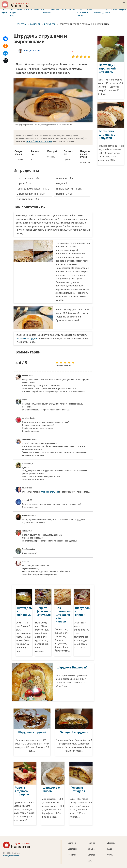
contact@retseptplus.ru (11, 856)
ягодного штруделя (50, 492)
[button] (124, 3)
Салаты (91, 855)
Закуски (91, 849)
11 (73, 52)
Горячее (91, 843)
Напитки (72, 855)
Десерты (111, 843)
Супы (90, 861)
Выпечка (72, 843)
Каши (110, 849)
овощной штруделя (27, 338)
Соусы (110, 855)
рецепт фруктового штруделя (39, 141)
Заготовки (73, 849)
